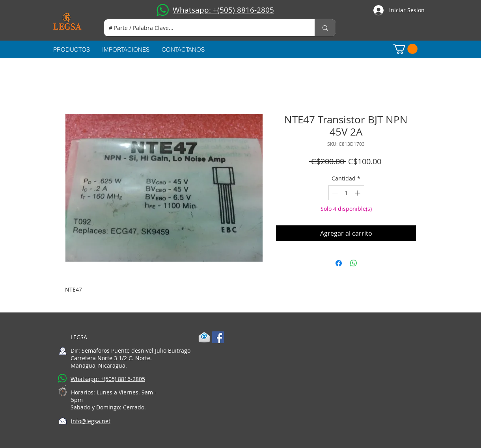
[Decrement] (334, 193)
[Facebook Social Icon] (218, 337)
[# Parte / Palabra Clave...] (203, 28)
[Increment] (358, 193)
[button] (405, 49)
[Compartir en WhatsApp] (354, 263)
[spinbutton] (346, 193)
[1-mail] (204, 337)
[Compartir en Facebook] (339, 263)
